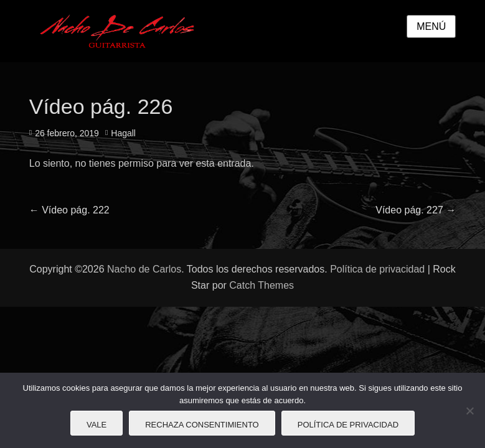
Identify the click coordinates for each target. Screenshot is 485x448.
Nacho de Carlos (144, 269)
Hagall (123, 133)
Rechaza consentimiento (202, 425)
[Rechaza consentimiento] (469, 411)
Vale (97, 425)
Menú (431, 26)
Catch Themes (261, 285)
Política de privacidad (377, 269)
